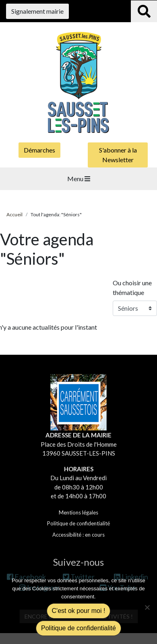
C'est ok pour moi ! (79, 611)
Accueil (14, 214)
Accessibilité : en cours (78, 535)
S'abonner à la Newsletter (118, 155)
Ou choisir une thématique (132, 287)
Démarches (39, 150)
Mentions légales (78, 512)
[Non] (147, 607)
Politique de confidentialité (78, 523)
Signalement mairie (37, 11)
